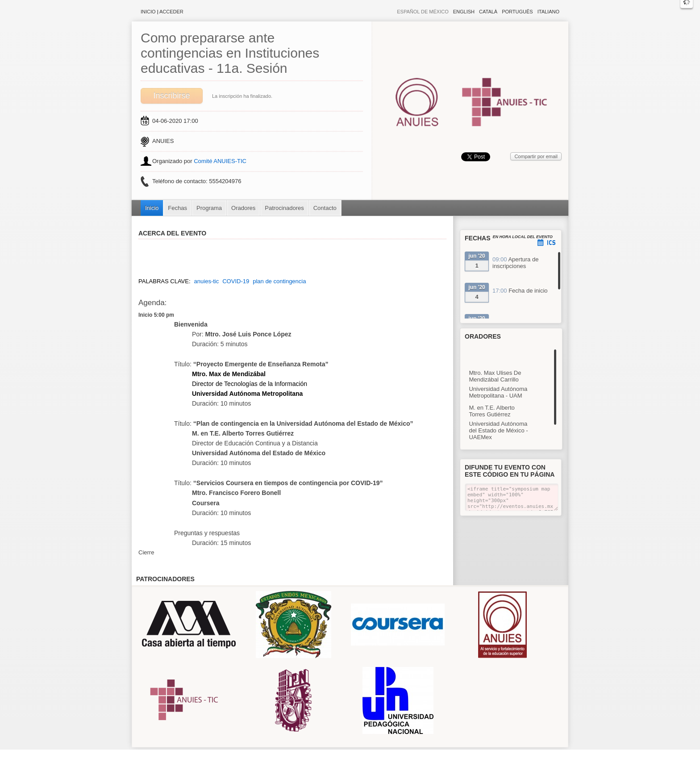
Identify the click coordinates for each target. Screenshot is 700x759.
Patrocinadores (284, 208)
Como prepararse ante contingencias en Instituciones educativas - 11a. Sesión (230, 53)
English (464, 12)
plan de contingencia (279, 281)
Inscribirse (171, 96)
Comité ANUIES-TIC (220, 161)
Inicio (148, 12)
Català (488, 12)
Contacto (325, 208)
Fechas (177, 208)
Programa (209, 208)
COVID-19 (236, 281)
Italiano (548, 12)
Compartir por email (536, 156)
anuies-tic (207, 281)
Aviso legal (261, 754)
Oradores (243, 208)
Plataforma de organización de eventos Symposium (355, 754)
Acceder (171, 12)
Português (517, 12)
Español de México (423, 12)
